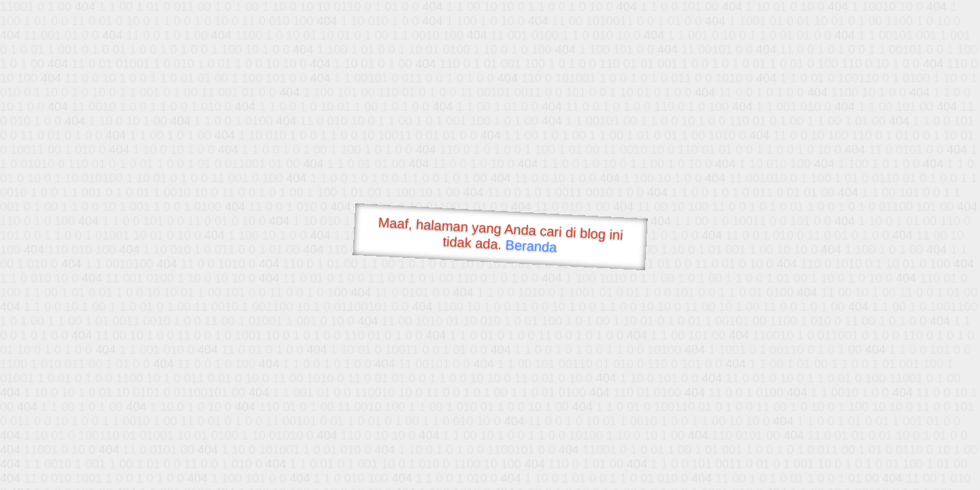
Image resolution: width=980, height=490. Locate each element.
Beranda (531, 246)
